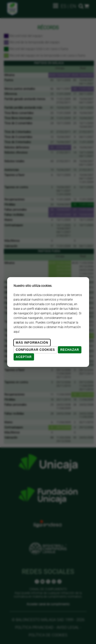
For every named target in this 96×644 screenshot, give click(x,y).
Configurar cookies (35, 350)
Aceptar (24, 357)
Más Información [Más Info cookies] (32, 343)
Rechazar (70, 350)
